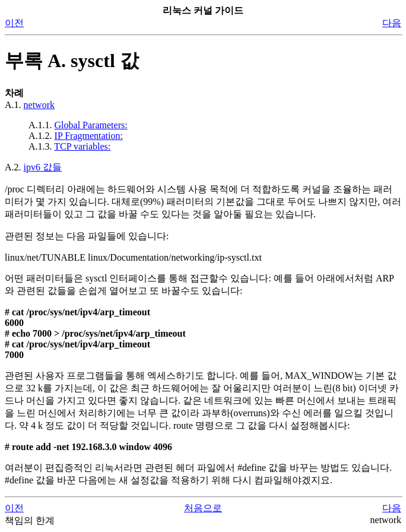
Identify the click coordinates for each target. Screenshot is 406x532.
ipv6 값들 (43, 167)
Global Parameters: (91, 125)
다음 (392, 23)
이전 (14, 23)
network (39, 105)
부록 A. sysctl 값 (72, 61)
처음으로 (203, 508)
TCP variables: (82, 146)
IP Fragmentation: (89, 136)
